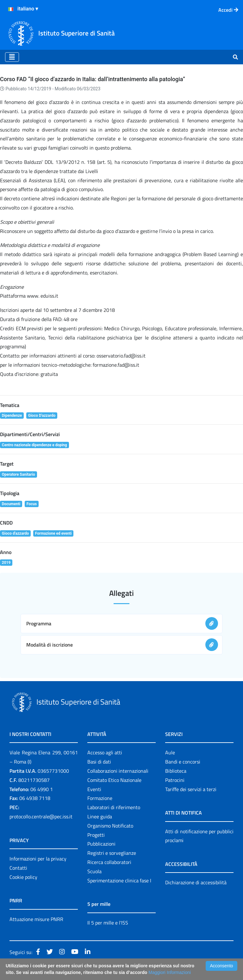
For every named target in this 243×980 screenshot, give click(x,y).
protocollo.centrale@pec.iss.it (41, 816)
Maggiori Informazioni (170, 972)
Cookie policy (23, 877)
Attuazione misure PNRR (36, 919)
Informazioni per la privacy (38, 859)
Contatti (18, 868)
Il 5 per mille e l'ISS (108, 923)
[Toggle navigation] (12, 57)
